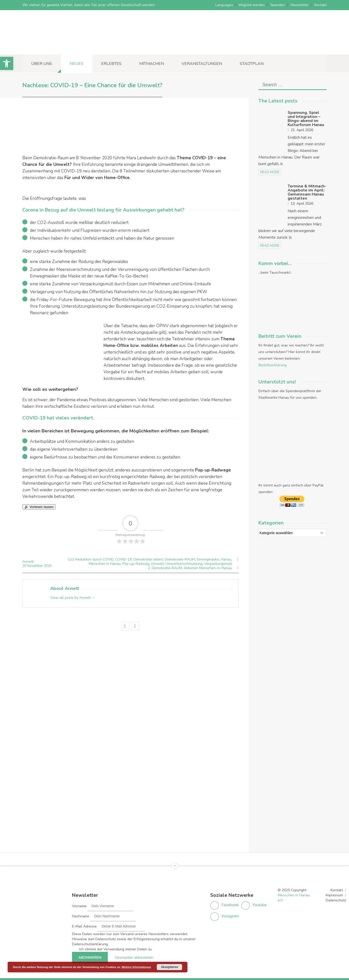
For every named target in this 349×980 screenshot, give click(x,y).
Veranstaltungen (202, 64)
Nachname (81, 915)
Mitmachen (152, 64)
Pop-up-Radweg (136, 564)
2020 (48, 566)
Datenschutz (336, 899)
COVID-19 (123, 559)
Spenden (278, 5)
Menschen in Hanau (105, 564)
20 (25, 566)
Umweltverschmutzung (184, 564)
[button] (7, 63)
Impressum (334, 894)
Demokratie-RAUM (180, 559)
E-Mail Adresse (84, 926)
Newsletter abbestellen (134, 957)
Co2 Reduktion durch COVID (91, 559)
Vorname (79, 905)
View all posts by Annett (73, 598)
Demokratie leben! (148, 559)
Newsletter (300, 5)
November (35, 566)
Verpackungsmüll (218, 564)
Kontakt (320, 5)
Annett (28, 562)
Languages (224, 5)
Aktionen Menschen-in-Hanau (208, 568)
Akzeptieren (169, 967)
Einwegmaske (208, 559)
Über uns (42, 64)
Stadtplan (252, 64)
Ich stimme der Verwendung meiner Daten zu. (116, 948)
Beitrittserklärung (273, 365)
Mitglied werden (252, 5)
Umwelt (157, 564)
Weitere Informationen (136, 967)
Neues (77, 64)
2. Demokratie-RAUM (165, 568)
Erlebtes (111, 64)
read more (270, 172)
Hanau (226, 559)
